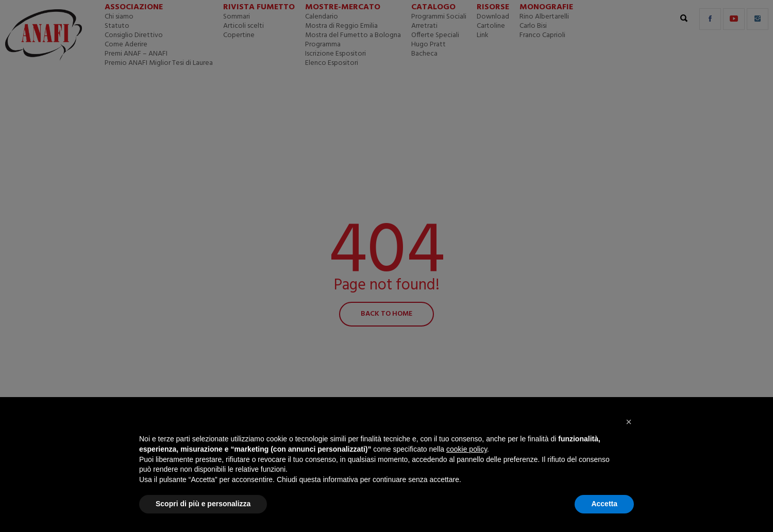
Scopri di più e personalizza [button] (203, 504)
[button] (629, 422)
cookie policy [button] (467, 449)
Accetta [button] (604, 504)
